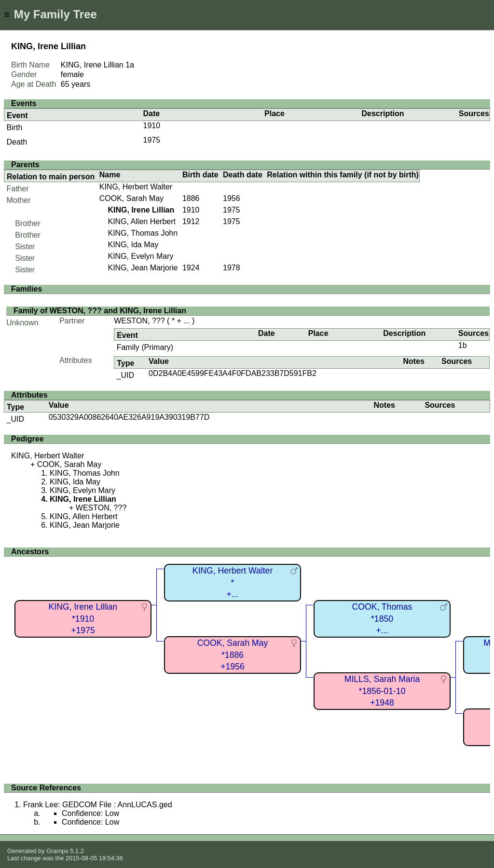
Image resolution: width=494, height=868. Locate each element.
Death (17, 142)
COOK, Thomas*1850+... (382, 619)
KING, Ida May (133, 245)
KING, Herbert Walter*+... (233, 582)
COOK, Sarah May (131, 198)
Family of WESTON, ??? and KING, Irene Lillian (100, 311)
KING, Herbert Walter (136, 187)
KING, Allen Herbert (142, 221)
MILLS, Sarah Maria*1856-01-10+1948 (382, 691)
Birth (15, 127)
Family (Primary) (145, 347)
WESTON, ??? (139, 321)
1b (463, 345)
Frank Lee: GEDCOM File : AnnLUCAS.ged (98, 805)
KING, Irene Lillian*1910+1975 (83, 619)
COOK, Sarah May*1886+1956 (233, 655)
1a (130, 65)
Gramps (57, 851)
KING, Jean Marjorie (143, 268)
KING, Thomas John (143, 233)
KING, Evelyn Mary (140, 256)
